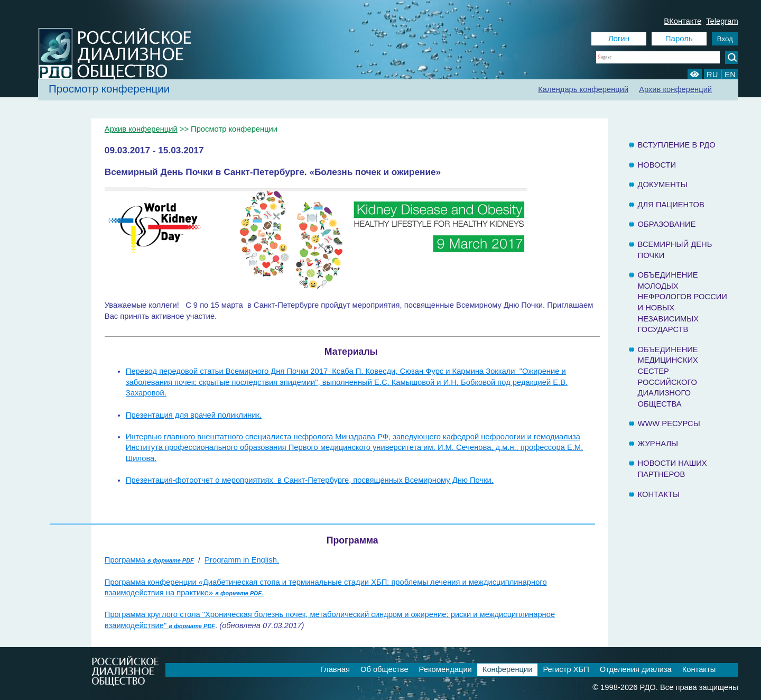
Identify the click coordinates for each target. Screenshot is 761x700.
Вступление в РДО (677, 145)
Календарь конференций (583, 89)
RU (712, 75)
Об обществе (384, 669)
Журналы (658, 444)
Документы (663, 185)
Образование (667, 224)
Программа (149, 560)
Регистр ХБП (566, 669)
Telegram (722, 21)
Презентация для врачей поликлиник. (194, 415)
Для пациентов (671, 205)
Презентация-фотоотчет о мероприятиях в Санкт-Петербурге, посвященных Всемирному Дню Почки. (310, 480)
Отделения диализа (636, 669)
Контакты (659, 494)
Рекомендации (446, 669)
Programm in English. (242, 560)
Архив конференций (675, 89)
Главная (335, 669)
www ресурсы (669, 423)
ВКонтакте (683, 21)
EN (730, 75)
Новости (657, 165)
